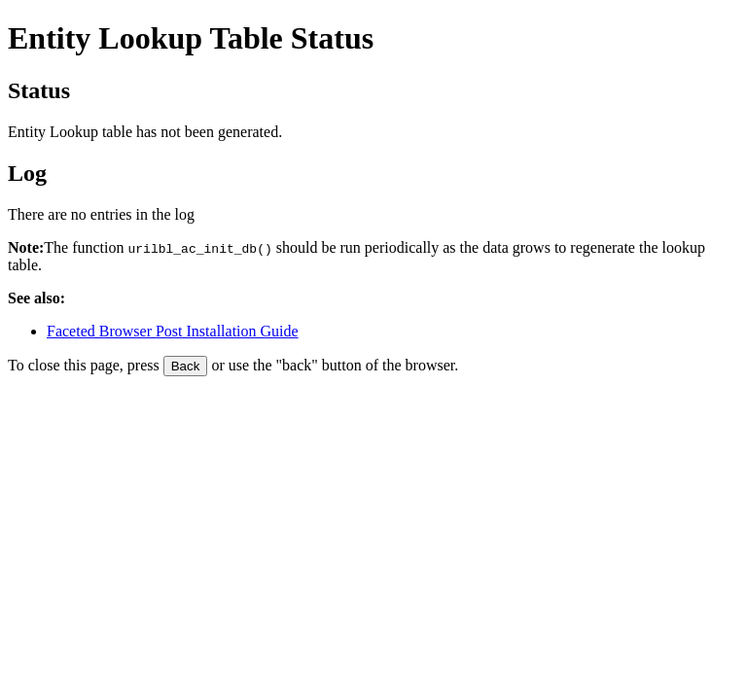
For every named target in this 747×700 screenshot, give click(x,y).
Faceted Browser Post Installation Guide (173, 331)
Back (186, 366)
